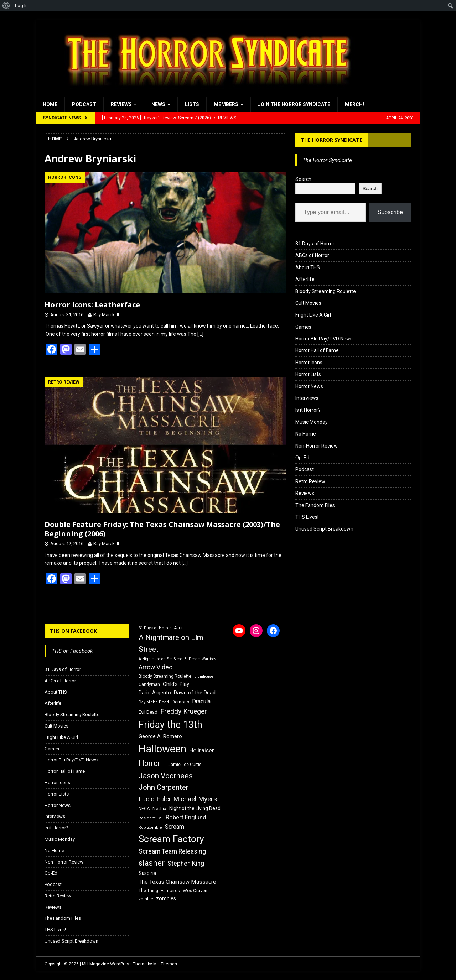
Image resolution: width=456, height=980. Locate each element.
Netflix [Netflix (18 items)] (159, 809)
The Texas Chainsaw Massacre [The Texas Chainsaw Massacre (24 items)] (177, 882)
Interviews (307, 398)
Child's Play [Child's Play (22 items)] (176, 684)
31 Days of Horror (315, 244)
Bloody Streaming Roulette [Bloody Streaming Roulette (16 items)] (165, 676)
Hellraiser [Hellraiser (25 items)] (202, 750)
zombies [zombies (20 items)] (166, 898)
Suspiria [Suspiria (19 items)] (147, 873)
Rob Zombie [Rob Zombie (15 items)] (150, 827)
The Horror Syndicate (331, 140)
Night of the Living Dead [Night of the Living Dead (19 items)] (195, 808)
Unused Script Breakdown (324, 529)
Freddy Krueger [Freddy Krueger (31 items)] (184, 711)
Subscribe (390, 212)
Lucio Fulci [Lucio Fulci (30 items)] (154, 799)
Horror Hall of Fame (317, 350)
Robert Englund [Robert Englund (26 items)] (186, 817)
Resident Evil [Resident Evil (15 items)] (151, 818)
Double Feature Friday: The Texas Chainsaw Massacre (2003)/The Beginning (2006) (162, 529)
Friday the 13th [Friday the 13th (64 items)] (170, 725)
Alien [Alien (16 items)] (179, 628)
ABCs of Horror (312, 255)
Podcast (84, 104)
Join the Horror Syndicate (294, 104)
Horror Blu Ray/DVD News (324, 339)
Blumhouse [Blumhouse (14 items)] (204, 676)
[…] (200, 334)
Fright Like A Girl (313, 315)
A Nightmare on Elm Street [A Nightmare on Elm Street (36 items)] (171, 643)
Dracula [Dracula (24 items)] (201, 701)
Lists (192, 104)
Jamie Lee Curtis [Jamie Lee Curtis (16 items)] (185, 765)
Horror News (309, 386)
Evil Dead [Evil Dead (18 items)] (148, 712)
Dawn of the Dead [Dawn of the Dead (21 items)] (195, 693)
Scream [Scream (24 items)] (175, 827)
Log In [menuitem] (21, 6)
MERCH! (354, 104)
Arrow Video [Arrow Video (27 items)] (156, 667)
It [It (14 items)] (164, 765)
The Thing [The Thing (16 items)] (148, 891)
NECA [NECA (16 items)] (144, 809)
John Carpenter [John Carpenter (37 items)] (164, 787)
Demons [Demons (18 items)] (180, 702)
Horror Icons (309, 363)
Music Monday (312, 422)
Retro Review (310, 481)
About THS (308, 267)
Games (303, 327)
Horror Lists (308, 374)
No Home (306, 434)
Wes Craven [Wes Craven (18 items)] (195, 890)
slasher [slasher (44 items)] (152, 863)
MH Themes (165, 964)
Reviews (121, 104)
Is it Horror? (308, 410)
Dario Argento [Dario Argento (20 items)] (155, 693)
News (158, 104)
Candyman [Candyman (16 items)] (149, 684)
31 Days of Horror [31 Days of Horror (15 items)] (155, 628)
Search (303, 179)
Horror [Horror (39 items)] (149, 763)
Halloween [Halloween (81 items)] (162, 749)
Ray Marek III (106, 315)
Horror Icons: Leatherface (92, 305)
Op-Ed (302, 458)
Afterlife (305, 279)
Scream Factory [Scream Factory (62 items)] (171, 839)
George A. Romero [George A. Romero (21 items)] (160, 736)
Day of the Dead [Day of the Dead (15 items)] (154, 702)
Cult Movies (308, 303)
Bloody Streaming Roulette (326, 291)
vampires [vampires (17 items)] (170, 890)
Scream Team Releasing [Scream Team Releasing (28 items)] (172, 851)
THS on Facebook (73, 631)
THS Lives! (307, 517)
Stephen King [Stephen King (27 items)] (186, 864)
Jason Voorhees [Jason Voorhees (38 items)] (166, 776)
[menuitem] (6, 6)
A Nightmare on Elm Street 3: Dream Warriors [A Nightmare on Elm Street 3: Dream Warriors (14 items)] (177, 659)
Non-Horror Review (317, 446)
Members (226, 104)
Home (50, 104)
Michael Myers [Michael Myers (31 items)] (195, 799)
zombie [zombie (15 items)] (146, 899)
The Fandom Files (315, 505)
